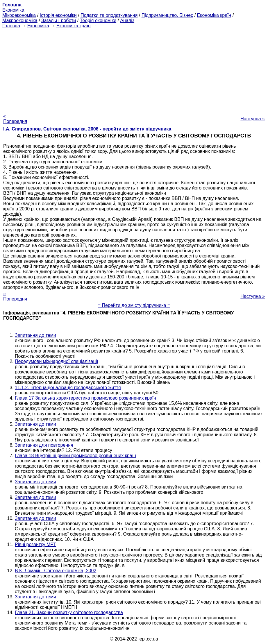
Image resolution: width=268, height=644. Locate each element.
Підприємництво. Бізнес (167, 15)
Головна (11, 26)
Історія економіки (58, 15)
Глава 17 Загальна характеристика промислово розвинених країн (85, 398)
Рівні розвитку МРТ (35, 544)
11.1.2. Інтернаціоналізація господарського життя (68, 388)
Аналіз (127, 20)
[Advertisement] (134, 69)
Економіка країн (214, 15)
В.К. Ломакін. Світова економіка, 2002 (56, 571)
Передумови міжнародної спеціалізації (57, 361)
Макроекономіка (20, 20)
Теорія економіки (98, 20)
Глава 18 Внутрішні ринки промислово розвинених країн (75, 456)
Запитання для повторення (44, 445)
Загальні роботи (59, 20)
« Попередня (15, 119)
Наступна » (253, 119)
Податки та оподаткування (109, 15)
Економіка (13, 10)
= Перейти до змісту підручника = (134, 305)
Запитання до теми (35, 335)
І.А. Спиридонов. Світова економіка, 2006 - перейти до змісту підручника (87, 129)
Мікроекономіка (19, 15)
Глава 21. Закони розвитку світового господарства (69, 612)
